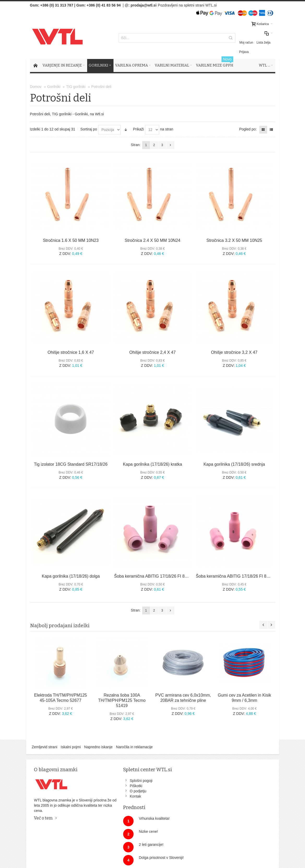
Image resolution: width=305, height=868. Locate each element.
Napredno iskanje (98, 738)
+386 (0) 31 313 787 (57, 5)
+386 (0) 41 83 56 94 (104, 5)
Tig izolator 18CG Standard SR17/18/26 (71, 455)
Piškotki (107, 776)
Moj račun (236, 38)
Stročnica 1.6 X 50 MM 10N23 (71, 231)
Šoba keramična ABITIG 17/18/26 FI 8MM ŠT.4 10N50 (164, 567)
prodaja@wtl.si (144, 5)
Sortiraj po (89, 120)
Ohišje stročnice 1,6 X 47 (71, 343)
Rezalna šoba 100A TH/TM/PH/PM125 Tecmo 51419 (122, 691)
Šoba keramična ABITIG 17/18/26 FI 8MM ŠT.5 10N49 (246, 567)
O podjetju (110, 782)
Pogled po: (248, 120)
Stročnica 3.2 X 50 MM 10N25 (234, 231)
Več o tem (44, 814)
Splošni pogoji (113, 771)
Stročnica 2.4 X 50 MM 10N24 (152, 231)
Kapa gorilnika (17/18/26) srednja (234, 455)
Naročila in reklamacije (134, 738)
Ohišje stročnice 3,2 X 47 (234, 343)
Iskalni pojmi (71, 738)
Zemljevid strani (45, 738)
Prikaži (139, 120)
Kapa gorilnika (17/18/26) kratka (152, 455)
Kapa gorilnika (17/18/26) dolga (71, 567)
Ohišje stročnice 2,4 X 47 (153, 343)
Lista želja (253, 38)
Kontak (107, 787)
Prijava (269, 38)
